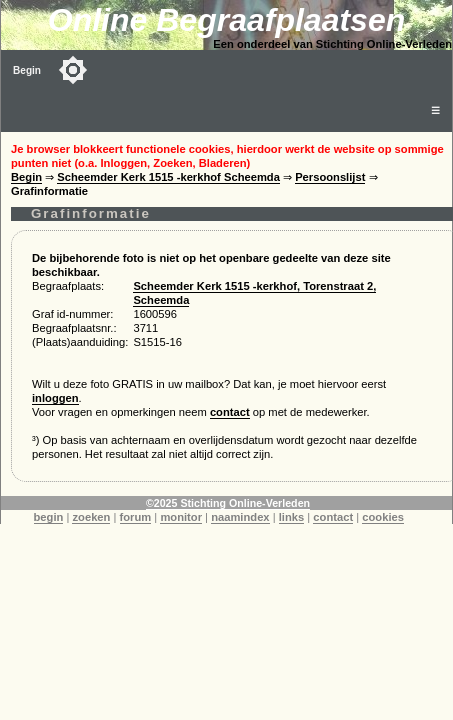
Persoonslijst (330, 177)
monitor (181, 517)
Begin (27, 70)
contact (230, 412)
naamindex (240, 517)
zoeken (91, 517)
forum (136, 517)
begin (49, 517)
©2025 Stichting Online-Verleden (228, 503)
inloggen (55, 398)
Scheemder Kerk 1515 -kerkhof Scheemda (168, 177)
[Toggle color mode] (73, 70)
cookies (383, 517)
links (292, 517)
